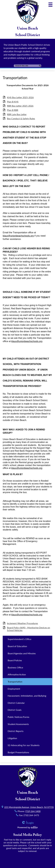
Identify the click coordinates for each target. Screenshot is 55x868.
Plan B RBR (13, 110)
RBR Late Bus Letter (17, 114)
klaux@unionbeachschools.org (18, 236)
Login (28, 823)
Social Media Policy (27, 835)
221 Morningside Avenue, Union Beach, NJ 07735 (29, 807)
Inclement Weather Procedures (22, 623)
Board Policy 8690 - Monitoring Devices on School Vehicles (28, 629)
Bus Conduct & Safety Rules (21, 118)
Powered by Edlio (28, 827)
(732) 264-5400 (33, 811)
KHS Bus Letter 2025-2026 (20, 97)
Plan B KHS (13, 102)
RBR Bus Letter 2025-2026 (20, 106)
